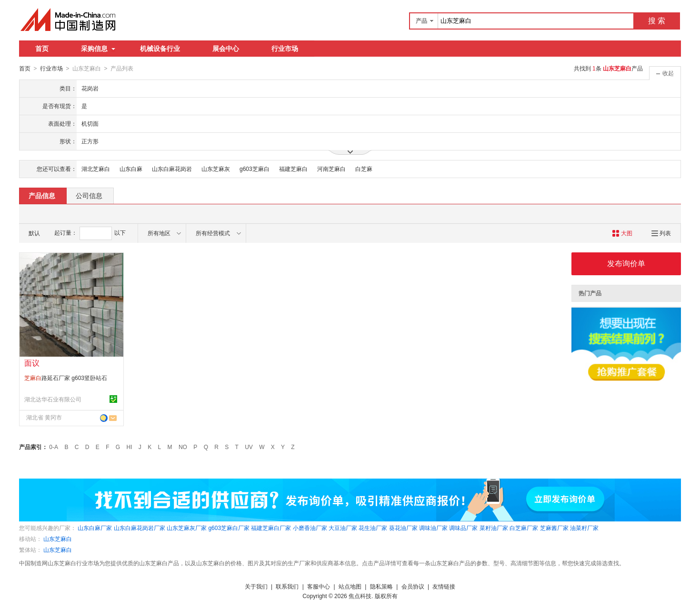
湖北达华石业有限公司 (53, 399)
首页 (42, 49)
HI (130, 447)
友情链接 (444, 586)
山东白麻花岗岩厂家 (140, 528)
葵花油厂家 (403, 528)
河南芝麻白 (331, 169)
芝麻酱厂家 (554, 528)
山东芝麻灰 (216, 169)
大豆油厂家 (343, 528)
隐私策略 (381, 586)
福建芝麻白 (293, 169)
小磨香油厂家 (310, 528)
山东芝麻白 (58, 539)
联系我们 (287, 586)
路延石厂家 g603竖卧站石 (66, 378)
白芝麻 (364, 169)
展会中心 (226, 49)
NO (183, 447)
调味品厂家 (463, 528)
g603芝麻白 (255, 169)
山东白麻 (131, 169)
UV (249, 447)
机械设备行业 (160, 49)
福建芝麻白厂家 (271, 528)
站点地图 (350, 586)
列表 (661, 233)
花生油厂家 (373, 528)
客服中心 (319, 586)
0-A (54, 447)
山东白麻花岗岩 (172, 169)
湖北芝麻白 (96, 169)
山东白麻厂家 (95, 528)
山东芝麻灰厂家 (187, 528)
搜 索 (657, 21)
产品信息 (42, 195)
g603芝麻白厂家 (229, 528)
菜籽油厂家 (494, 528)
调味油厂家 (433, 528)
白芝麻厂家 (524, 528)
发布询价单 (626, 263)
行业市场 (285, 49)
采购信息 (98, 49)
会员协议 (413, 586)
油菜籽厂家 (584, 528)
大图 (622, 233)
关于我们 (256, 586)
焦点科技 (360, 596)
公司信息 (89, 195)
